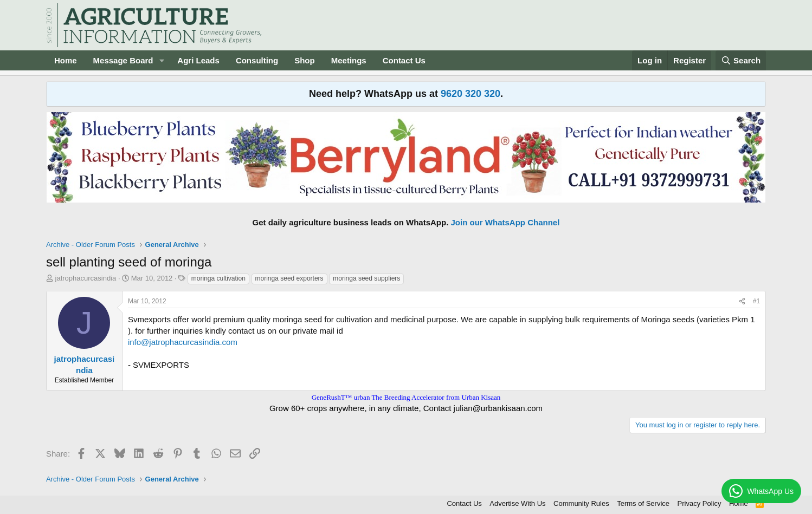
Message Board (123, 60)
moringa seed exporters (289, 278)
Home (66, 60)
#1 (756, 301)
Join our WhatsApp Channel (505, 222)
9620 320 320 (471, 94)
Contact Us (404, 60)
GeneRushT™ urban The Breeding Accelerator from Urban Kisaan (406, 397)
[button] (162, 60)
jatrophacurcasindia (86, 278)
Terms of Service (643, 503)
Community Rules (581, 503)
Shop (305, 60)
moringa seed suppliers (366, 278)
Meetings (349, 60)
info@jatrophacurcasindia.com (183, 342)
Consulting (257, 60)
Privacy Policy (700, 503)
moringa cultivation (218, 278)
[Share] (742, 301)
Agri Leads (198, 60)
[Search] (741, 60)
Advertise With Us (517, 503)
